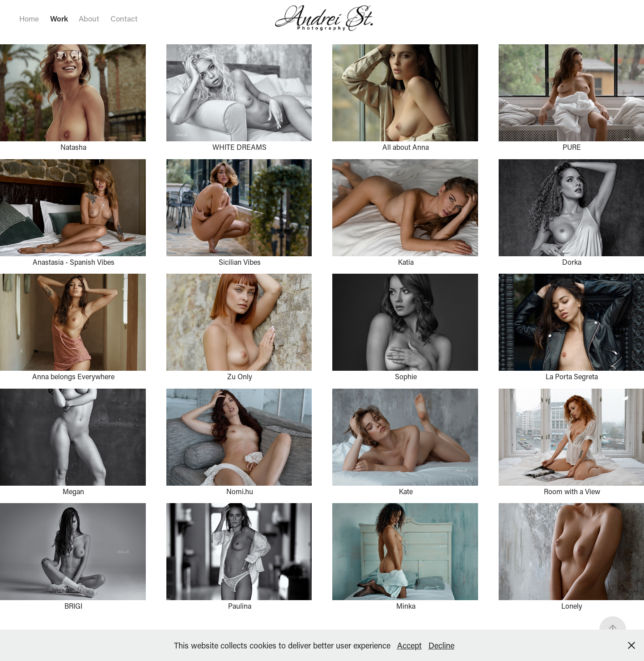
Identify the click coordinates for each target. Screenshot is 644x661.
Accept (409, 645)
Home (29, 18)
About (89, 18)
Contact (124, 18)
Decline (441, 645)
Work (59, 18)
